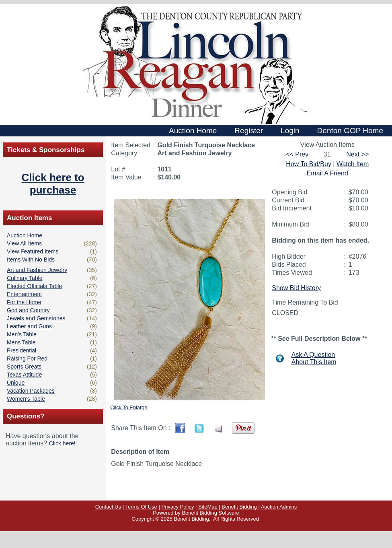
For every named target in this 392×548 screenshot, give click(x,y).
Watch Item (353, 164)
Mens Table (21, 342)
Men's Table (22, 334)
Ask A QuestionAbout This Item (314, 358)
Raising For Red (27, 358)
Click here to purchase (53, 184)
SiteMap (208, 507)
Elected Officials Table (34, 286)
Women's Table (26, 399)
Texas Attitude (24, 375)
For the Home (24, 302)
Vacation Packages (31, 391)
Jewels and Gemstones (36, 318)
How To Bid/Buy (309, 164)
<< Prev (297, 154)
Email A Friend (327, 173)
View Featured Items (33, 251)
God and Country (28, 310)
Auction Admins (279, 507)
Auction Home (25, 235)
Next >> (357, 154)
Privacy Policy (178, 507)
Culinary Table (25, 278)
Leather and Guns (29, 326)
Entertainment (24, 294)
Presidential (22, 350)
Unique (16, 383)
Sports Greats (24, 367)
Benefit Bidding (240, 507)
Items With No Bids (31, 260)
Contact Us (108, 507)
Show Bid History (296, 288)
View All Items (24, 243)
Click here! (62, 443)
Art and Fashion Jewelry (37, 270)
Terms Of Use (141, 507)
